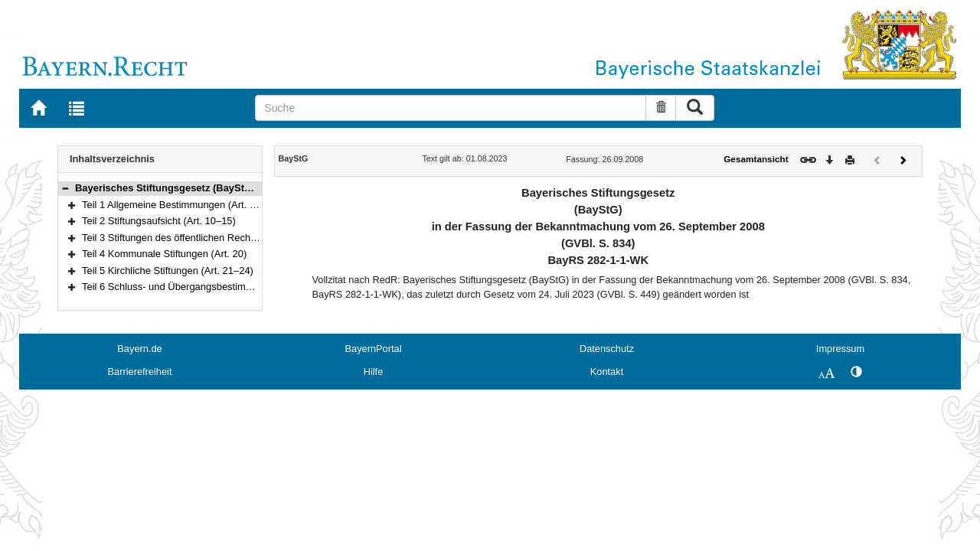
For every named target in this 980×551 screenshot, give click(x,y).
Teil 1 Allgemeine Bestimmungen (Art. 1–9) (176, 205)
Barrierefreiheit (140, 372)
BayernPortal (374, 349)
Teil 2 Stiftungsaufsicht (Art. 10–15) (159, 221)
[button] (65, 188)
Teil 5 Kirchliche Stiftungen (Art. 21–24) (168, 271)
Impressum (840, 349)
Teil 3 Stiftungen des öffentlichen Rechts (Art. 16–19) (198, 238)
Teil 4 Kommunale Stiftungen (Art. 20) (164, 254)
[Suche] (451, 108)
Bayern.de (139, 349)
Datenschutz (607, 349)
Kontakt (607, 372)
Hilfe (374, 372)
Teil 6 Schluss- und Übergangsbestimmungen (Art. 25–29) (209, 287)
